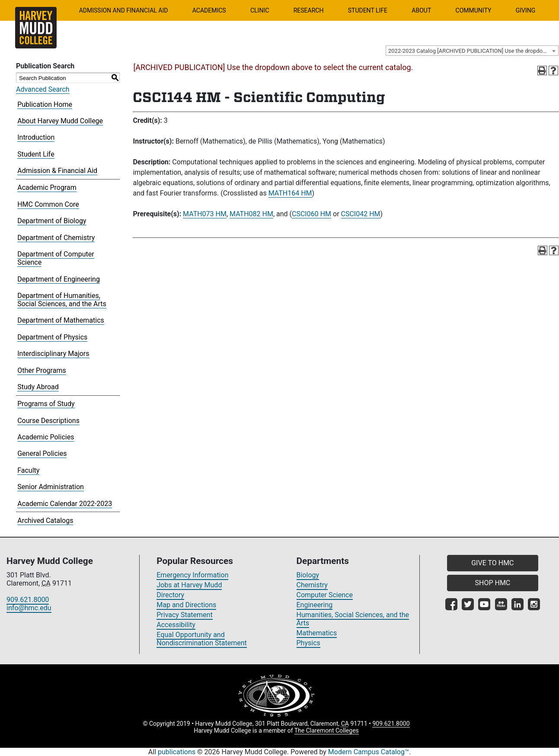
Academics (209, 10)
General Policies (42, 453)
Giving (526, 10)
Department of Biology (52, 221)
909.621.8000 (28, 600)
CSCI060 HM (311, 214)
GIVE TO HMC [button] (492, 563)
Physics (308, 643)
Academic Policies (46, 437)
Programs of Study (46, 404)
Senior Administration (51, 487)
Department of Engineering (59, 279)
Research (309, 10)
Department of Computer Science (56, 258)
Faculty (28, 470)
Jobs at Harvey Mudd (189, 585)
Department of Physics (52, 337)
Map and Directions (186, 605)
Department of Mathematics (61, 320)
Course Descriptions (48, 421)
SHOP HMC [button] (492, 583)
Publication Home (45, 104)
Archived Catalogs (45, 521)
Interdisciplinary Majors (53, 354)
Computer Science (325, 595)
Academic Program (47, 187)
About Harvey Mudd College (60, 121)
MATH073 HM (205, 214)
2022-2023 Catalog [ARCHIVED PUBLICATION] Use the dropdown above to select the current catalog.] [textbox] (473, 51)
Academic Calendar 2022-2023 (65, 504)
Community (474, 10)
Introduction (36, 137)
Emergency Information (192, 575)
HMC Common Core (48, 204)
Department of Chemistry (56, 238)
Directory (170, 595)
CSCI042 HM (361, 214)
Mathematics (317, 633)
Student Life (368, 10)
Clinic (260, 10)
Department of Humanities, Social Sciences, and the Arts (62, 300)
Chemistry (312, 585)
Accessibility (176, 625)
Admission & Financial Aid (57, 171)
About (421, 10)
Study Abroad (38, 387)
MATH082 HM (251, 214)
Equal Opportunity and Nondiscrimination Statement (202, 639)
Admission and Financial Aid (124, 10)
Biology (308, 575)
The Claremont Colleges (327, 730)
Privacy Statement (184, 615)
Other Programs (42, 370)
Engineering (315, 605)
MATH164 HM (290, 193)
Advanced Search (43, 89)
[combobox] (472, 51)
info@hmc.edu (29, 608)
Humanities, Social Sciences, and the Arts (353, 619)
